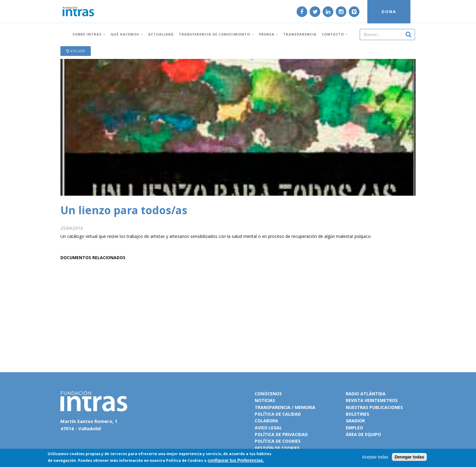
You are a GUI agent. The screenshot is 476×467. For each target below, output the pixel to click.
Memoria (305, 407)
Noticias (265, 400)
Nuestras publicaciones (374, 407)
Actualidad (161, 34)
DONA (389, 12)
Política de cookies (278, 441)
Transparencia (300, 34)
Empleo (354, 428)
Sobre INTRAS (89, 34)
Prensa (269, 34)
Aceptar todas (375, 457)
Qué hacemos (127, 34)
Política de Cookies (185, 460)
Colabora (266, 421)
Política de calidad (278, 414)
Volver (76, 51)
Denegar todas (409, 457)
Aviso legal (268, 428)
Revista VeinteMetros (372, 400)
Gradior (355, 421)
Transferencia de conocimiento (216, 34)
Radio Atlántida (366, 394)
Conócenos (268, 394)
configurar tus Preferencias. (236, 460)
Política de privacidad (281, 434)
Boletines (357, 414)
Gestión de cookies (277, 448)
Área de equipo (363, 434)
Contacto (335, 34)
